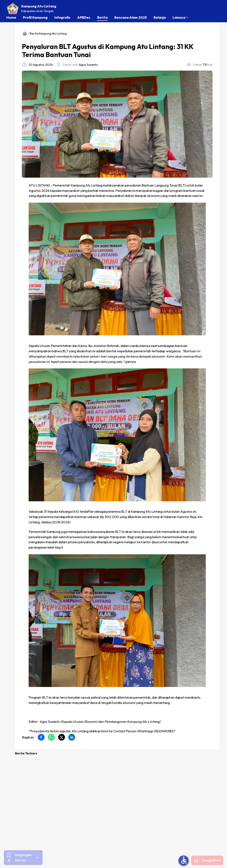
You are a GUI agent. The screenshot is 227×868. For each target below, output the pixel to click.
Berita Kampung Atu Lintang (48, 33)
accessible (184, 860)
